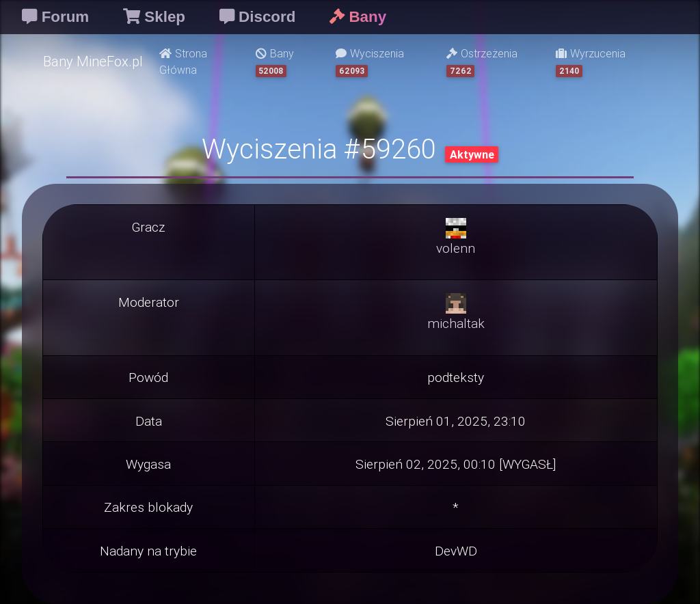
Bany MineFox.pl (93, 61)
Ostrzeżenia (482, 62)
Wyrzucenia (591, 62)
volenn (456, 248)
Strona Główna (183, 61)
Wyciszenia (370, 62)
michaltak (456, 323)
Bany (275, 62)
